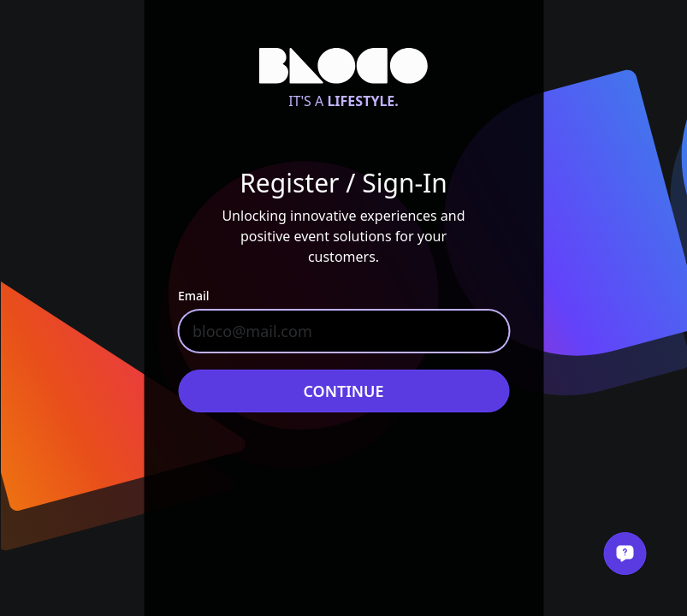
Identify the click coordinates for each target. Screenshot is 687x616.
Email (194, 296)
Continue (343, 391)
